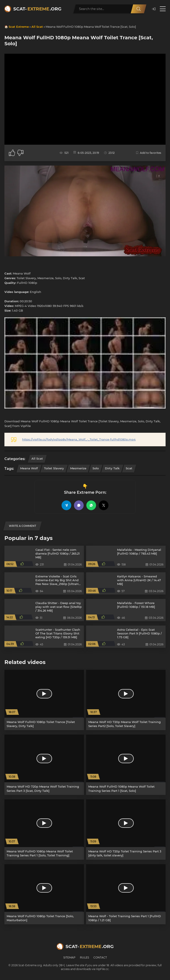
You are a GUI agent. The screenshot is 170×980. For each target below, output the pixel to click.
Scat (129, 468)
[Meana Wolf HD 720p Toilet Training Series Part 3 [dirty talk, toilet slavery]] (126, 830)
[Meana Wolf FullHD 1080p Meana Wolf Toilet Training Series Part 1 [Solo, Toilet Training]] (44, 830)
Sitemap (69, 957)
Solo (96, 468)
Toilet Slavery (54, 468)
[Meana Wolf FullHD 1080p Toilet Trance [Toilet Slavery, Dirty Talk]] (44, 700)
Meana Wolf (29, 468)
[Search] (139, 9)
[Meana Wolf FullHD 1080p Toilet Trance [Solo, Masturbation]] (44, 894)
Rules (84, 957)
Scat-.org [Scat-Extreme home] (37, 9)
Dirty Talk (112, 468)
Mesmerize (78, 468)
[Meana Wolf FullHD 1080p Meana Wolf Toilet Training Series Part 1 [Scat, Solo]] (126, 765)
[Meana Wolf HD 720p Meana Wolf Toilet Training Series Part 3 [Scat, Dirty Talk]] (44, 765)
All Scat (37, 27)
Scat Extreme (19, 27)
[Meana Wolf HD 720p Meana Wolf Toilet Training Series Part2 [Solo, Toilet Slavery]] (126, 700)
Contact (100, 957)
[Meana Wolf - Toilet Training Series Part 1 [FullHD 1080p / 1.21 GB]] (126, 894)
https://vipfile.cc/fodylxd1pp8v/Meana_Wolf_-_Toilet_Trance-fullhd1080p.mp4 (79, 439)
